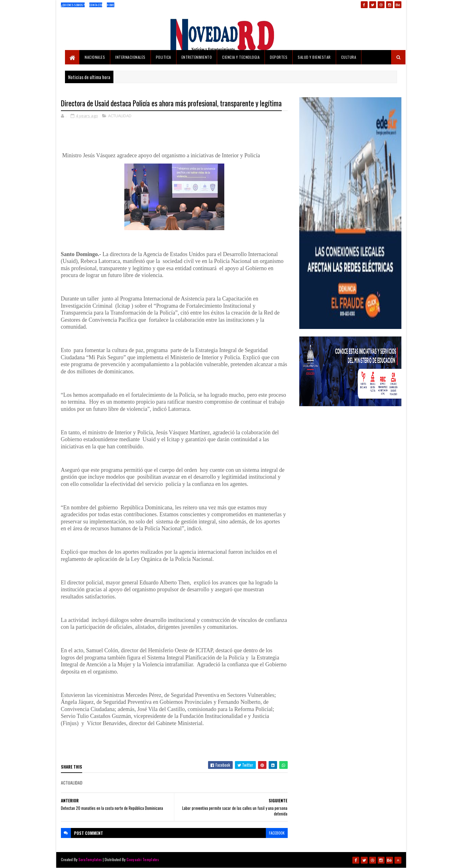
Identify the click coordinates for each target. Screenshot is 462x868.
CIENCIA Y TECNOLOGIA (241, 57)
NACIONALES (95, 57)
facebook (277, 833)
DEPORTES (279, 57)
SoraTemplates (90, 859)
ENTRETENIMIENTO (197, 57)
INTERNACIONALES (130, 57)
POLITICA (164, 57)
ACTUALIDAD (120, 116)
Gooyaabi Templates (143, 859)
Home (110, 5)
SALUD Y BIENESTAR (314, 57)
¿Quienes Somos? (73, 5)
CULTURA (349, 57)
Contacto (96, 5)
